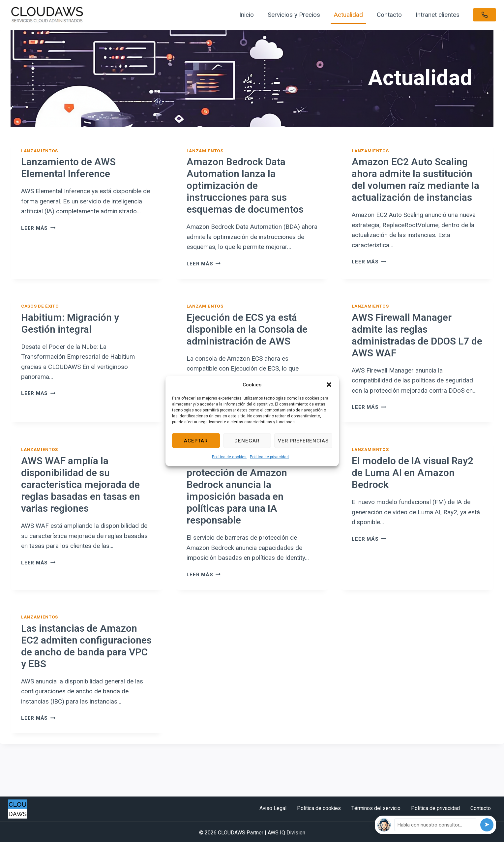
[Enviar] (487, 825)
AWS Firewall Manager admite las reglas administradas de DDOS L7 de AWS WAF (417, 336)
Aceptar (196, 440)
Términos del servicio (376, 808)
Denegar (247, 440)
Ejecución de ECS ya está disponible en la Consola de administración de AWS (247, 330)
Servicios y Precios (294, 15)
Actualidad (348, 15)
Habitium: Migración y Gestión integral (70, 324)
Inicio (247, 15)
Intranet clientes (438, 15)
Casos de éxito (40, 306)
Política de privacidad (269, 457)
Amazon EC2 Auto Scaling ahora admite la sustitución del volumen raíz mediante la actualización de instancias (415, 180)
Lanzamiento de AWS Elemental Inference (68, 168)
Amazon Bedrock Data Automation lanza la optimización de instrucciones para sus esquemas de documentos (245, 186)
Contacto (389, 15)
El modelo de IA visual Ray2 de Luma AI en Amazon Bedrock (413, 473)
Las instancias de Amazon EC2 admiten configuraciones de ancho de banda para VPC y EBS (86, 647)
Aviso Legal (273, 808)
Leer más (38, 228)
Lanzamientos (40, 151)
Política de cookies (229, 457)
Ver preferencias (303, 440)
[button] (329, 385)
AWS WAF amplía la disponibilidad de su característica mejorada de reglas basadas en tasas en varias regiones (81, 485)
